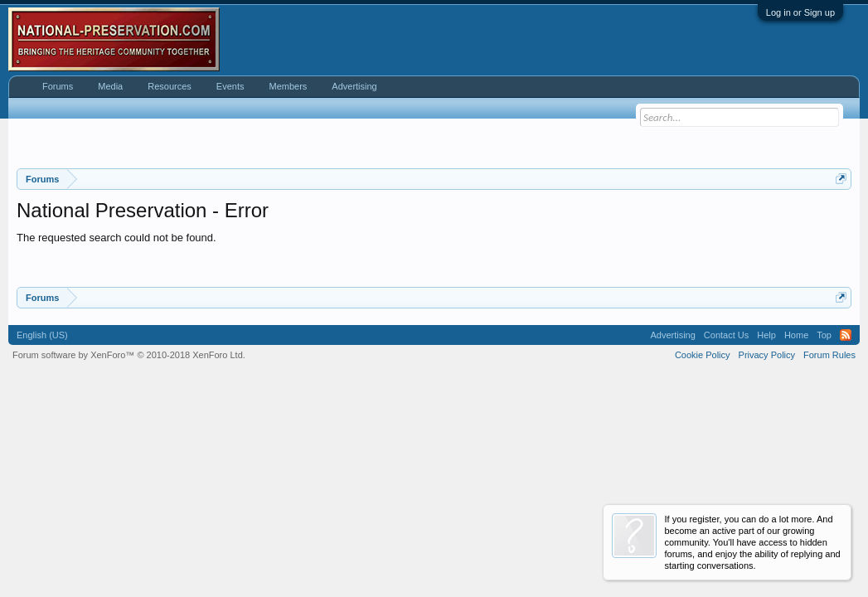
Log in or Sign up (800, 12)
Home (796, 335)
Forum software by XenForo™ (129, 355)
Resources (170, 86)
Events (230, 86)
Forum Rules (829, 355)
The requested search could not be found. (116, 238)
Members (288, 86)
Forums (58, 86)
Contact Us (726, 335)
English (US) (42, 335)
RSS (846, 335)
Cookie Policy (703, 355)
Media (110, 86)
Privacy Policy (767, 355)
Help (766, 335)
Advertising (354, 86)
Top (824, 335)
